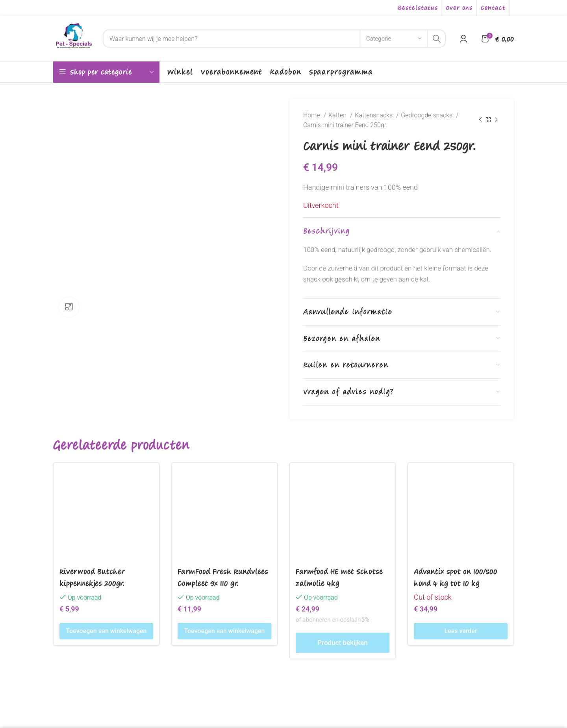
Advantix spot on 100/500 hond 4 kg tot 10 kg (456, 577)
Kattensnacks (374, 115)
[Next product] (496, 120)
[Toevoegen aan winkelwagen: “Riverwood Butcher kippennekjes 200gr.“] (106, 631)
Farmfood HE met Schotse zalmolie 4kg (339, 577)
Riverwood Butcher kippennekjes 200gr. (92, 577)
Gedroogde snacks (427, 115)
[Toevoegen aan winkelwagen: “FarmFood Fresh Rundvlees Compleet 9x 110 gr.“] (224, 631)
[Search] (274, 39)
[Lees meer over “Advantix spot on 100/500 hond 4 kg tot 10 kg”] (461, 631)
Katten (338, 115)
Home (312, 115)
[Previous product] (480, 120)
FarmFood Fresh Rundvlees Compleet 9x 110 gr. (223, 577)
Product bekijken (342, 643)
